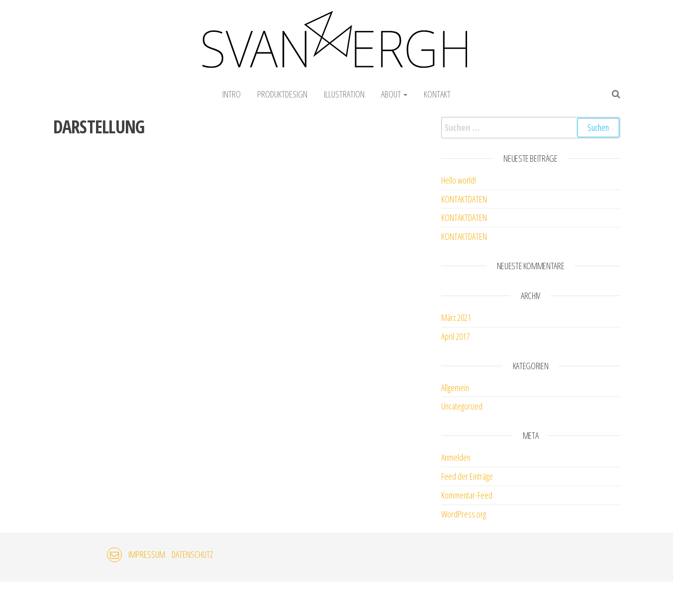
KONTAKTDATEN (464, 199)
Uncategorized (462, 406)
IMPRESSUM (147, 554)
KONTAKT (437, 94)
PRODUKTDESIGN (282, 94)
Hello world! (459, 180)
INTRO (232, 94)
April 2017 (455, 336)
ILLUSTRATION (344, 94)
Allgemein (455, 388)
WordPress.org (464, 514)
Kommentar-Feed (467, 495)
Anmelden (456, 457)
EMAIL (114, 555)
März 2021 (456, 317)
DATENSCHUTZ (192, 554)
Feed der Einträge (467, 476)
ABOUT (394, 94)
